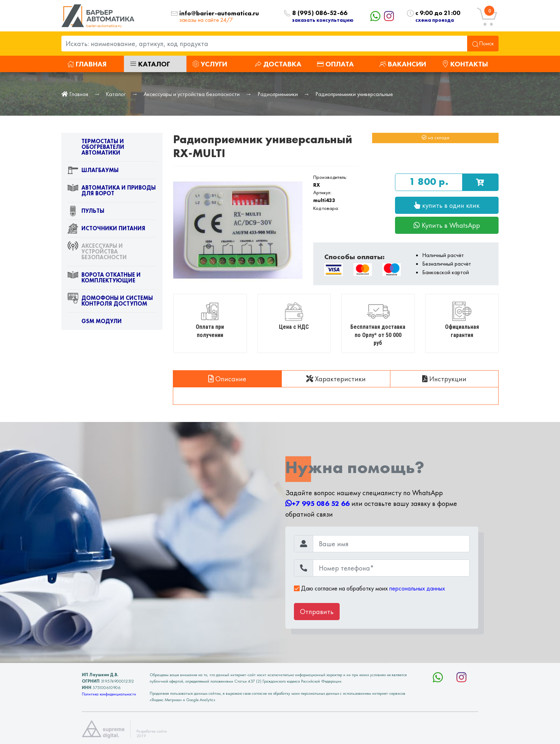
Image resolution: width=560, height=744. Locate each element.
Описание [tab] (227, 379)
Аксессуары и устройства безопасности (192, 94)
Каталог (150, 64)
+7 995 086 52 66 (317, 503)
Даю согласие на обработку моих (369, 588)
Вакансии (403, 64)
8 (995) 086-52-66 (320, 13)
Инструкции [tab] (444, 379)
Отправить (317, 612)
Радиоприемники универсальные (354, 94)
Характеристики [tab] (336, 379)
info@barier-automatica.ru (219, 13)
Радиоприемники (278, 94)
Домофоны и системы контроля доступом (110, 302)
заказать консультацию (323, 20)
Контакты (465, 64)
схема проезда (435, 20)
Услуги (210, 64)
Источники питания (106, 230)
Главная (87, 64)
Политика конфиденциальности (109, 694)
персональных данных (417, 588)
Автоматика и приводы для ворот (111, 192)
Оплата (335, 64)
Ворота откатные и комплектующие (104, 279)
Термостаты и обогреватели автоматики (96, 149)
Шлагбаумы (93, 172)
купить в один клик (447, 205)
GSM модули (94, 323)
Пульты (86, 212)
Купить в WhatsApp (447, 225)
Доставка (278, 64)
